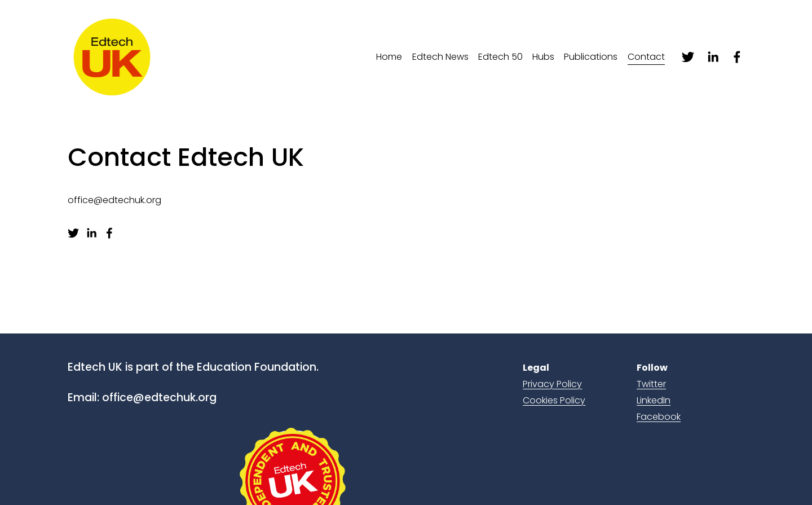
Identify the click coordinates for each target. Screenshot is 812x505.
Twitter (651, 384)
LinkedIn (654, 400)
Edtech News (440, 57)
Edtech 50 (500, 57)
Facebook (659, 417)
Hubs (543, 57)
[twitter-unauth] (688, 57)
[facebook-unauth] (737, 57)
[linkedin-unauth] (713, 57)
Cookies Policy (554, 400)
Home (389, 57)
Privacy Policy (552, 384)
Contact (646, 57)
